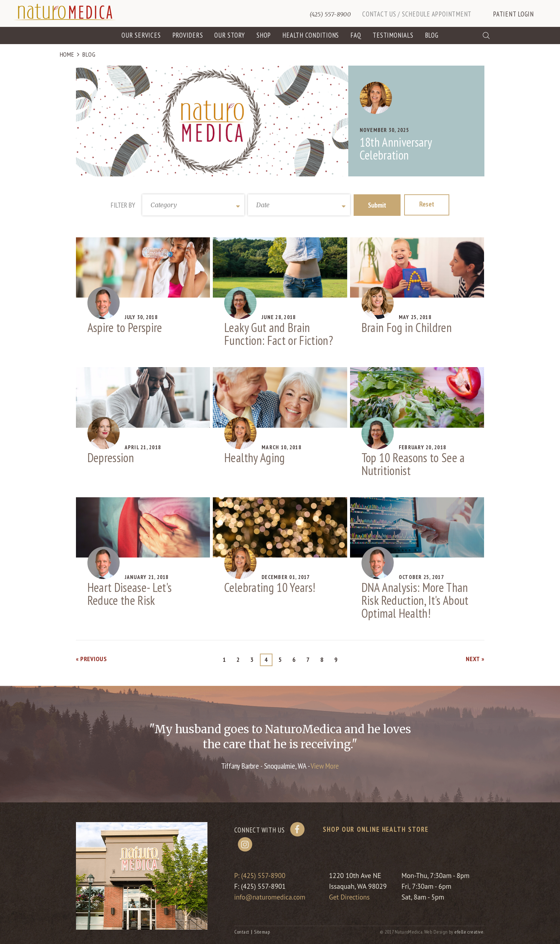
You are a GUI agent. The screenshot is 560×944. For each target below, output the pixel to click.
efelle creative (469, 932)
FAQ (356, 35)
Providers (188, 35)
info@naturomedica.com (270, 897)
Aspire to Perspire (125, 328)
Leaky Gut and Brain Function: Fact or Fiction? (279, 334)
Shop (264, 35)
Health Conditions (311, 35)
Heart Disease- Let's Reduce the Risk (130, 594)
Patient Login (513, 14)
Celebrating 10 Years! (270, 588)
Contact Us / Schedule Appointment (417, 14)
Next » (475, 659)
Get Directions (350, 897)
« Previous (92, 659)
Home (67, 55)
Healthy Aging (255, 457)
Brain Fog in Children (407, 328)
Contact (242, 932)
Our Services (141, 35)
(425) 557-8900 (330, 14)
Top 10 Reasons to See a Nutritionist (413, 464)
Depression (111, 457)
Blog (432, 35)
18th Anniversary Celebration (396, 149)
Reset (427, 204)
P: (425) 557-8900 (260, 876)
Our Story (230, 35)
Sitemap (262, 932)
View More (325, 766)
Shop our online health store (376, 830)
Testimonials (393, 35)
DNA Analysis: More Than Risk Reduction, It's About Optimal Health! (415, 601)
